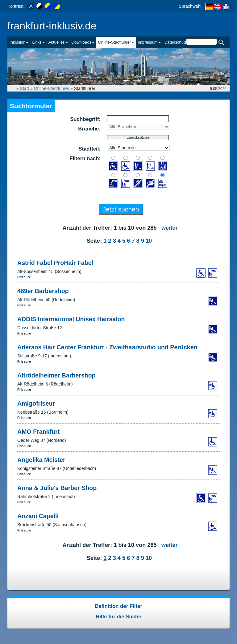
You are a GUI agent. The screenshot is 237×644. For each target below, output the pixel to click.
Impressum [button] (149, 42)
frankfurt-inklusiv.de (52, 26)
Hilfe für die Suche (118, 617)
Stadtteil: (89, 149)
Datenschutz (176, 42)
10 (149, 241)
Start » (27, 88)
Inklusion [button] (19, 42)
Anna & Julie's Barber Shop (57, 488)
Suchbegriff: (85, 119)
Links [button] (38, 42)
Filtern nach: (85, 158)
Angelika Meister (41, 460)
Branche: (89, 129)
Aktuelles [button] (58, 42)
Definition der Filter (118, 606)
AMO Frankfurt (38, 432)
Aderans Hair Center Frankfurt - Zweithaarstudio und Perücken (107, 347)
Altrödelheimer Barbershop (56, 375)
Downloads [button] (83, 42)
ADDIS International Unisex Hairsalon (71, 319)
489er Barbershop (43, 291)
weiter (170, 228)
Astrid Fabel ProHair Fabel (55, 263)
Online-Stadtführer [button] (116, 42)
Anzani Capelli (38, 516)
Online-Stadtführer (52, 88)
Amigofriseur (36, 403)
